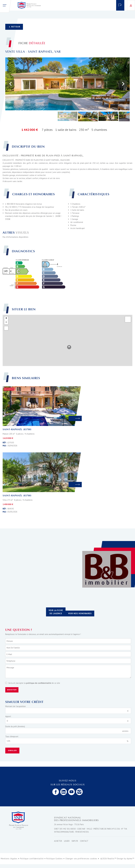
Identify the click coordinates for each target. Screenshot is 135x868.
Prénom (10, 641)
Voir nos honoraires (80, 613)
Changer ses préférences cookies (81, 859)
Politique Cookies (54, 859)
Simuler (12, 750)
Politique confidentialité (32, 859)
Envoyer (12, 690)
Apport (8, 716)
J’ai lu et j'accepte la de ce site (34, 683)
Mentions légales (9, 859)
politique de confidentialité (39, 683)
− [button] (6, 322)
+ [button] (6, 318)
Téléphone (11, 661)
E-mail (9, 654)
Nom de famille (13, 648)
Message (10, 668)
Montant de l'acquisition (15, 706)
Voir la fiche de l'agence (56, 612)
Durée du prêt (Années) (15, 726)
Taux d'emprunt (12, 736)
